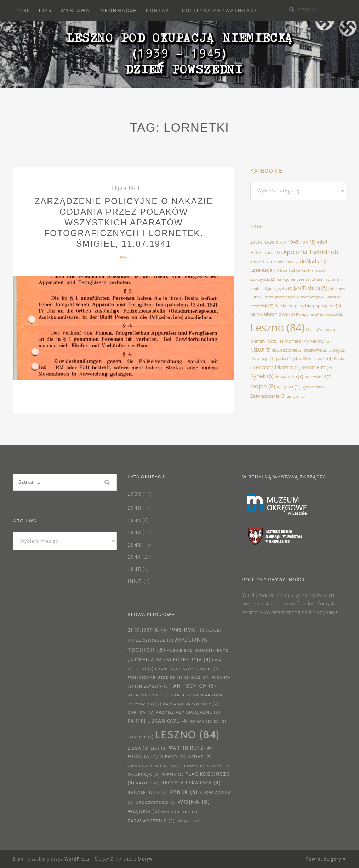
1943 (134, 545)
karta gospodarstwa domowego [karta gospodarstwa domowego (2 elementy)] (295, 297)
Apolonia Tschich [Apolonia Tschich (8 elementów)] (311, 252)
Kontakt (160, 10)
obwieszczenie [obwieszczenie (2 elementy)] (287, 350)
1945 (134, 569)
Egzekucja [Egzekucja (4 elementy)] (265, 270)
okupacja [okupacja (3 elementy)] (263, 359)
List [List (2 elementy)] (329, 330)
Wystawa (75, 10)
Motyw (145, 859)
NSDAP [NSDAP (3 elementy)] (260, 350)
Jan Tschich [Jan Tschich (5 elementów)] (310, 288)
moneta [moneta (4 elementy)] (296, 341)
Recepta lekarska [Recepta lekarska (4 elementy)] (278, 367)
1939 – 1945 (34, 10)
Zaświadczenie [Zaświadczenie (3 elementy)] (268, 396)
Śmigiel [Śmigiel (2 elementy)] (296, 396)
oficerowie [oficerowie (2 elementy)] (316, 350)
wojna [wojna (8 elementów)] (263, 386)
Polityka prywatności (220, 10)
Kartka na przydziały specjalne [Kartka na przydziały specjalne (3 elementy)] (308, 306)
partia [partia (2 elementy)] (284, 359)
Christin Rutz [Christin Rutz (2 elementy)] (285, 262)
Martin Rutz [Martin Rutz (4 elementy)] (267, 341)
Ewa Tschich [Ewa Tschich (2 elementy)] (293, 270)
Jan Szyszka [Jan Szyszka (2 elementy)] (280, 289)
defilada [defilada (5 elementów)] (313, 261)
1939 (134, 494)
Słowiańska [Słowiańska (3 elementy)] (289, 377)
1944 (134, 557)
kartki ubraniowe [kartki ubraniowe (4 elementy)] (272, 314)
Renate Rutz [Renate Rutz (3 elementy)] (317, 367)
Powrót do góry (326, 859)
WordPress (77, 859)
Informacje (118, 10)
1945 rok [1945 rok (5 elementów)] (301, 242)
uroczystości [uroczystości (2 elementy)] (318, 377)
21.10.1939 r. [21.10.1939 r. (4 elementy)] (268, 242)
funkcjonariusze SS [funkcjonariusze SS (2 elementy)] (296, 279)
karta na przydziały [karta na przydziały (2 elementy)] (191, 704)
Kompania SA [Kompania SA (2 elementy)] (310, 314)
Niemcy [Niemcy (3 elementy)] (320, 341)
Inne (135, 581)
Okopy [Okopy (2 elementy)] (337, 350)
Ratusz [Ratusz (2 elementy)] (148, 783)
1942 (134, 532)
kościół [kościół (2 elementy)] (335, 314)
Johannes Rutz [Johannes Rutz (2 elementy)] (149, 695)
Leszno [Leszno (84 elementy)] (278, 327)
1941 (124, 257)
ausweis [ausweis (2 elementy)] (260, 262)
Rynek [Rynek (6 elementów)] (262, 376)
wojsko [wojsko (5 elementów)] (289, 386)
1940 (134, 508)
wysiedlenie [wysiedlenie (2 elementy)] (315, 387)
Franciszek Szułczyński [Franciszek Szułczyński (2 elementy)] (187, 669)
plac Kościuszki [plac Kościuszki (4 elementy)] (313, 358)
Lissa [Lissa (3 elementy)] (314, 330)
